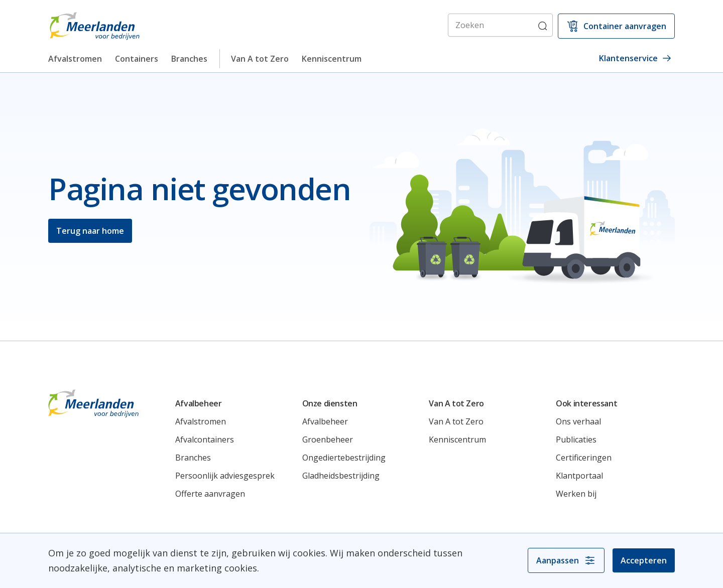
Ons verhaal (578, 421)
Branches (189, 59)
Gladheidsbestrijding (341, 476)
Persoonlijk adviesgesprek (225, 476)
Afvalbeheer (325, 421)
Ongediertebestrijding (344, 458)
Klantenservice (635, 58)
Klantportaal (579, 476)
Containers (137, 59)
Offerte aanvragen (210, 494)
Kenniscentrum (332, 59)
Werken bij (576, 494)
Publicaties (576, 439)
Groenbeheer (328, 439)
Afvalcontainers (205, 439)
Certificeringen (584, 458)
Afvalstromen (75, 59)
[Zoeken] (500, 25)
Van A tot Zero (260, 59)
